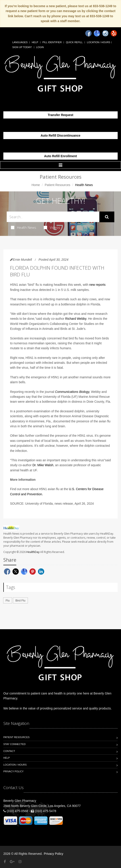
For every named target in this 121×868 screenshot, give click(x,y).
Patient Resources (57, 185)
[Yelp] (114, 33)
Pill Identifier (52, 42)
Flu (8, 600)
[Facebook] (88, 33)
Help (35, 42)
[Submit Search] (107, 217)
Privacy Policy (14, 771)
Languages (20, 42)
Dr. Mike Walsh (43, 465)
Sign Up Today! (22, 47)
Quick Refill (74, 42)
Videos (52, 227)
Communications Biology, (73, 392)
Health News (24, 227)
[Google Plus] (12, 862)
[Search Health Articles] (53, 217)
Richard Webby (76, 319)
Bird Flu (20, 600)
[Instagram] (105, 33)
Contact (9, 751)
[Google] (97, 33)
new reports (97, 285)
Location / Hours (98, 42)
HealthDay (33, 552)
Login (40, 47)
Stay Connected (15, 744)
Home (36, 185)
